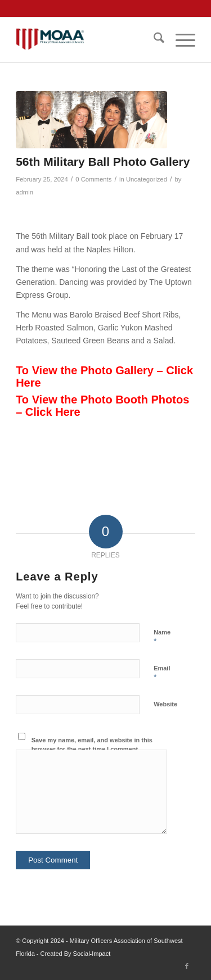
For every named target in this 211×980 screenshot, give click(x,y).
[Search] (153, 40)
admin (24, 192)
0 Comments (93, 179)
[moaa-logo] (87, 40)
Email (162, 673)
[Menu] (180, 40)
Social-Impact (92, 954)
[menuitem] (153, 40)
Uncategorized (147, 179)
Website (165, 704)
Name (162, 637)
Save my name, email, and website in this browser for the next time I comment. (92, 745)
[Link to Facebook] (187, 966)
